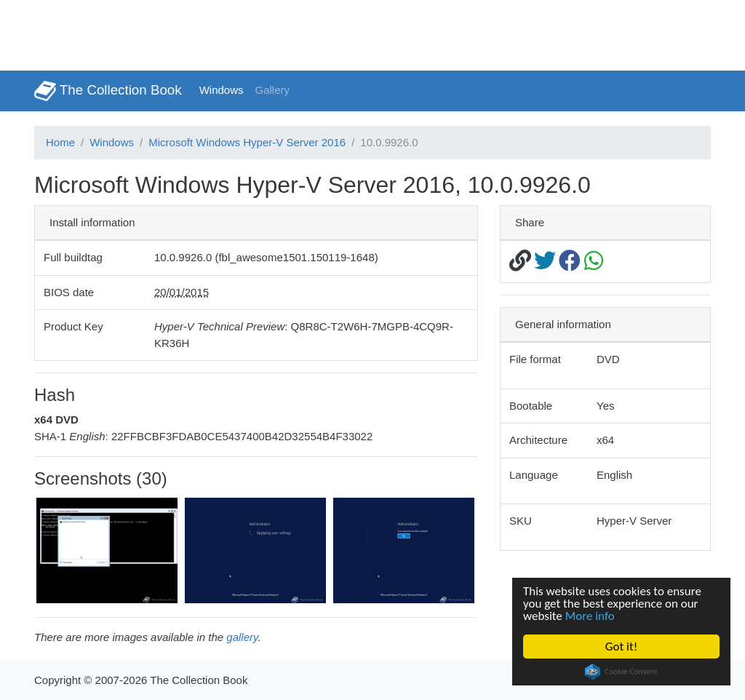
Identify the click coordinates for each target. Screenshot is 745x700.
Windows (222, 90)
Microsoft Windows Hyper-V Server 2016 (247, 142)
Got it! (621, 647)
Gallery (273, 90)
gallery (242, 637)
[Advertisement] (265, 33)
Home (60, 142)
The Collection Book (108, 91)
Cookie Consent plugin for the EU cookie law (621, 672)
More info (590, 616)
